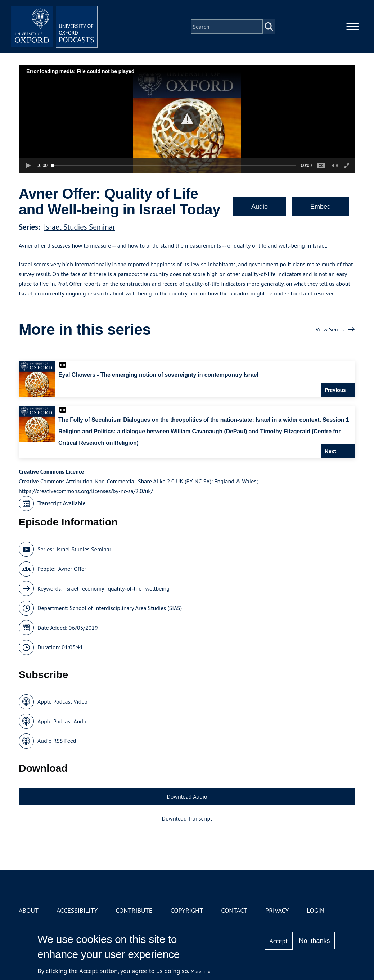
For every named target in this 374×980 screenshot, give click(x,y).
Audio (260, 207)
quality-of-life (125, 588)
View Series (330, 329)
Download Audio (187, 796)
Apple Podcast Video (62, 701)
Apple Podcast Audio (63, 721)
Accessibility (77, 910)
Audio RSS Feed (57, 741)
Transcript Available (62, 503)
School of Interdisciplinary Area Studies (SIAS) (126, 608)
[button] (187, 119)
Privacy (277, 910)
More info (201, 971)
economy (93, 588)
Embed (321, 207)
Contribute (134, 910)
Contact (234, 910)
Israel (72, 588)
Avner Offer (72, 569)
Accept (279, 941)
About (29, 910)
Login (316, 910)
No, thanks (315, 941)
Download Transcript (187, 818)
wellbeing (157, 588)
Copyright (187, 910)
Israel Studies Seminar (80, 227)
